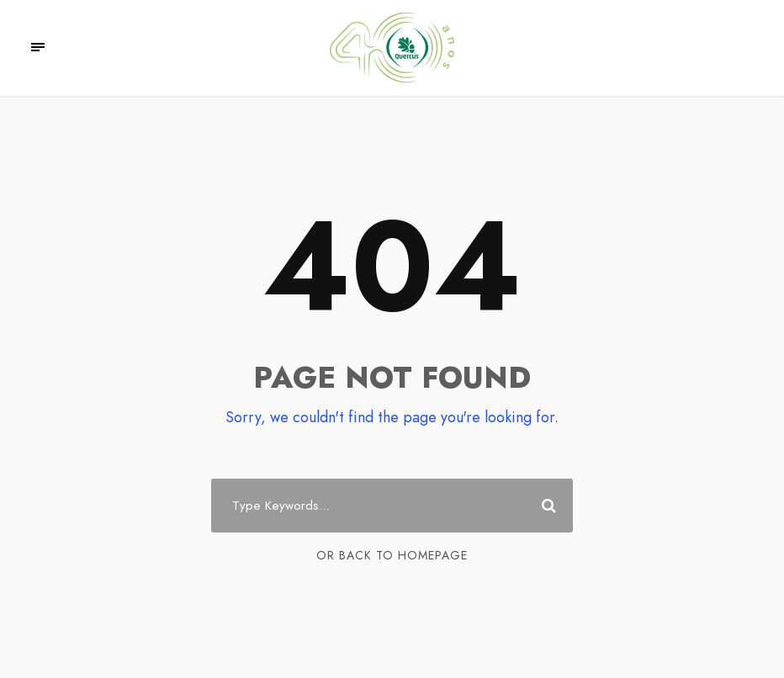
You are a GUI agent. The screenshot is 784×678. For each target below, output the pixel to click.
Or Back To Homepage (392, 555)
